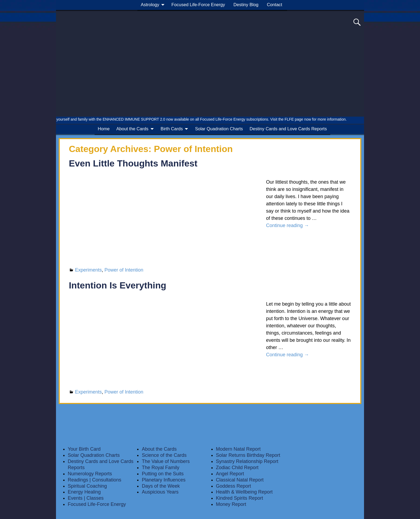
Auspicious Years (160, 492)
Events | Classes (86, 498)
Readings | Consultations (95, 480)
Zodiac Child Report (237, 468)
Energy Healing (84, 492)
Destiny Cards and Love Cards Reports (288, 129)
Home (104, 129)
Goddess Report (233, 486)
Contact (274, 5)
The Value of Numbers (166, 461)
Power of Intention (124, 270)
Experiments (88, 270)
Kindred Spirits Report (239, 498)
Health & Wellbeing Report (244, 492)
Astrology (150, 5)
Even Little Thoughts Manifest (133, 163)
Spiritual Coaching (87, 486)
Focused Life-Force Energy (198, 5)
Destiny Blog (246, 5)
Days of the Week (161, 486)
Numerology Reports (90, 474)
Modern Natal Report (238, 449)
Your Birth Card (84, 449)
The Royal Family (160, 468)
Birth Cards (172, 129)
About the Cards (132, 129)
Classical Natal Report (240, 480)
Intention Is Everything (118, 285)
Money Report (231, 504)
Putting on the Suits (163, 474)
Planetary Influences (164, 480)
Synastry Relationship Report (247, 461)
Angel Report (230, 474)
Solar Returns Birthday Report (248, 455)
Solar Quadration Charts (219, 129)
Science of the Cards (164, 455)
